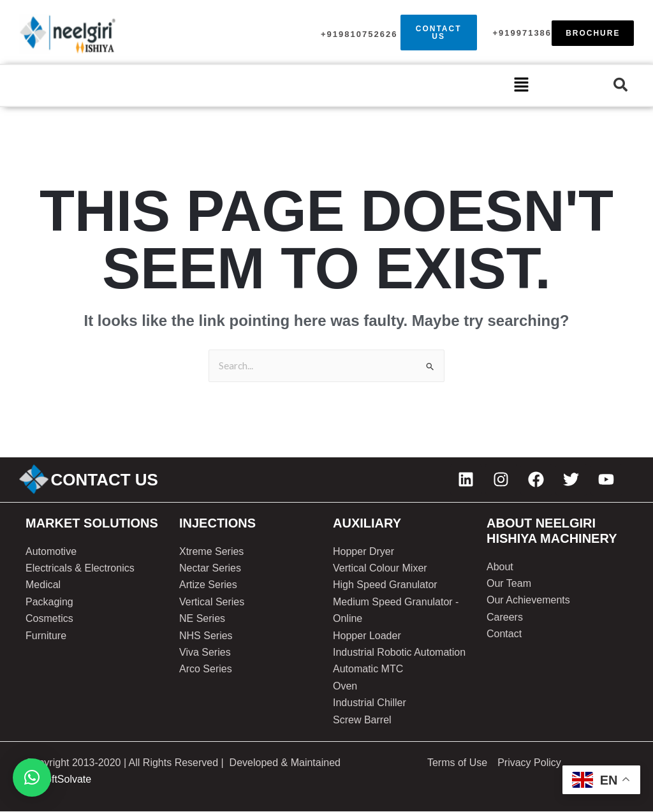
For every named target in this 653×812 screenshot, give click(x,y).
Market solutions (92, 524)
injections (217, 524)
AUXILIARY (367, 524)
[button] (521, 85)
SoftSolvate (65, 780)
